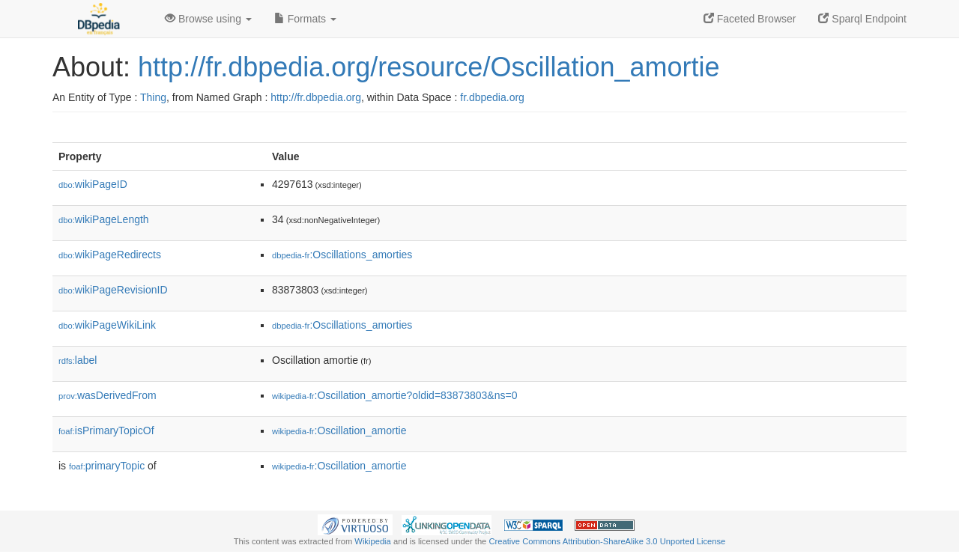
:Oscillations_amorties (342, 255)
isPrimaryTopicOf (106, 430)
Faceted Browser (750, 19)
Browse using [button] (208, 19)
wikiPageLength (104, 219)
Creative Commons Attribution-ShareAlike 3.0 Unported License (607, 541)
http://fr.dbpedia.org (316, 97)
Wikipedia (373, 541)
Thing (153, 97)
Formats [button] (305, 19)
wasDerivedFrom (108, 395)
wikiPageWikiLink (107, 325)
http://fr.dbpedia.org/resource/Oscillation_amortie (429, 67)
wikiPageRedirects (110, 255)
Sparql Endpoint (862, 19)
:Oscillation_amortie (339, 430)
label (78, 360)
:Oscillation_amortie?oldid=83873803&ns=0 (394, 395)
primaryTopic (107, 466)
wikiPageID (93, 184)
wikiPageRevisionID (113, 290)
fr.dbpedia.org (492, 97)
